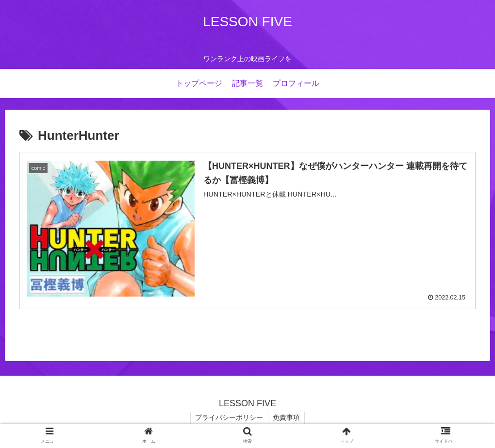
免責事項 (287, 418)
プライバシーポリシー (229, 418)
